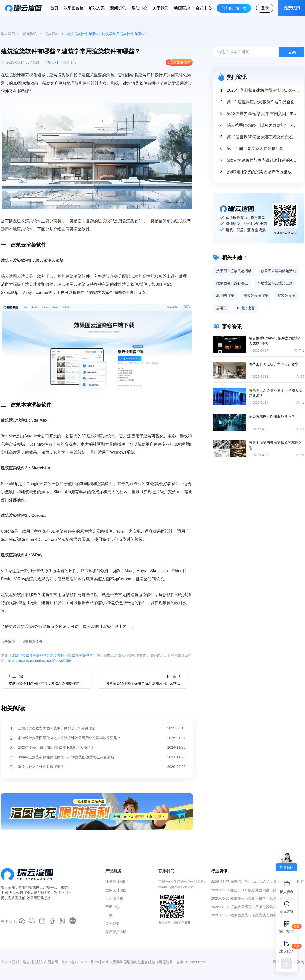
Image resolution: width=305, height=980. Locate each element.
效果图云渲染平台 (43, 887)
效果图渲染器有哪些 (232, 283)
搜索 (292, 52)
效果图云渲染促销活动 (278, 271)
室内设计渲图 (116, 890)
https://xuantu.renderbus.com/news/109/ (39, 661)
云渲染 (222, 308)
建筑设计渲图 (116, 882)
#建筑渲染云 (33, 642)
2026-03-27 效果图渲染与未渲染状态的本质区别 (249, 915)
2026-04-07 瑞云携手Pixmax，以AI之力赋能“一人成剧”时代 (258, 882)
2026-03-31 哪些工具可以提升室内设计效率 (246, 890)
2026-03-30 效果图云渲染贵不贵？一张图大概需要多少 (254, 898)
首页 (54, 8)
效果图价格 (74, 8)
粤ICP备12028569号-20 (80, 962)
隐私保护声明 (116, 932)
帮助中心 (139, 8)
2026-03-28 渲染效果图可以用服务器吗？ (244, 907)
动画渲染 (182, 8)
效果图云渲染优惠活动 (234, 271)
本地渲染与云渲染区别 (275, 283)
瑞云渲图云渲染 (119, 655)
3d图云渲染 (225, 296)
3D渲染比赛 (245, 308)
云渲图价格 (114, 898)
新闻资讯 (118, 8)
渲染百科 (52, 34)
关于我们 (161, 8)
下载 (109, 915)
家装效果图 (286, 296)
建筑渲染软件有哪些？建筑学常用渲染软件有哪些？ (52, 655)
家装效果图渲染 (256, 296)
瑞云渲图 (8, 34)
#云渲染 (9, 642)
